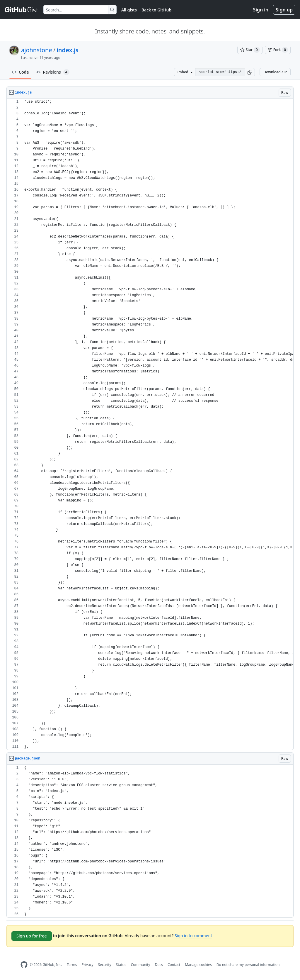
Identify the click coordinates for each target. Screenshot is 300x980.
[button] (250, 72)
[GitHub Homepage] (24, 965)
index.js (67, 50)
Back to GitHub (156, 10)
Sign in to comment (193, 936)
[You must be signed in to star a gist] (250, 50)
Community (141, 965)
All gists (129, 10)
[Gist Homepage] (22, 10)
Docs (159, 965)
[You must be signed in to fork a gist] (278, 50)
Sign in (261, 10)
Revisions (53, 72)
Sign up (284, 10)
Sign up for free (32, 936)
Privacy (88, 965)
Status (121, 965)
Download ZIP (275, 72)
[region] (150, 424)
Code (20, 72)
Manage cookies (198, 965)
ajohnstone (37, 50)
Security (105, 965)
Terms (72, 965)
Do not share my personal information (248, 965)
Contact (174, 965)
